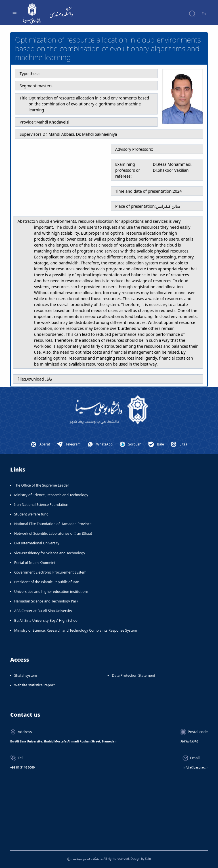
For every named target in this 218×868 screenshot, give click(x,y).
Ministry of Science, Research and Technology (51, 495)
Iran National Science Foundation (41, 505)
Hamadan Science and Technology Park (46, 601)
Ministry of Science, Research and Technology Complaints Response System (76, 630)
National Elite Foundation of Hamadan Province (53, 524)
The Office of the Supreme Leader (42, 485)
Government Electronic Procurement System (50, 572)
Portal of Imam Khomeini (35, 563)
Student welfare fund (31, 514)
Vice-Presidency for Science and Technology (50, 553)
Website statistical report (34, 685)
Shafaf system (26, 675)
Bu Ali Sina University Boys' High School (46, 620)
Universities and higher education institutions (51, 592)
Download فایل (39, 379)
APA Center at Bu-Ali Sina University (43, 611)
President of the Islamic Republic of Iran (47, 582)
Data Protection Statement (134, 675)
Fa (204, 14)
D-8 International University (37, 543)
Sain (148, 859)
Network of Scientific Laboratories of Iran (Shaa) (53, 533)
